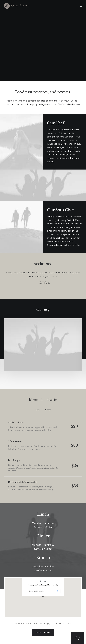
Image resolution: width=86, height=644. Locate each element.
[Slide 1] (41, 282)
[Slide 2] (43, 282)
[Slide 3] (45, 282)
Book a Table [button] (43, 632)
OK (56, 591)
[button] (81, 6)
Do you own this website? (37, 591)
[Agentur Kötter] (16, 6)
